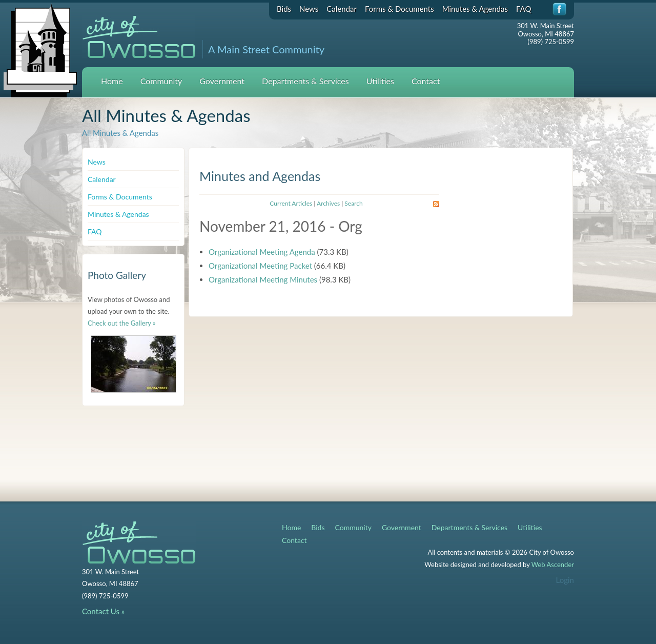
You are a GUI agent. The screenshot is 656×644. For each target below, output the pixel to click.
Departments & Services (305, 81)
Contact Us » (103, 611)
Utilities (380, 81)
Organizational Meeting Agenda (262, 252)
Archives (328, 203)
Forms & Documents (399, 9)
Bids (284, 9)
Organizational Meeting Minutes (263, 279)
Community (161, 81)
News (309, 9)
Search (353, 203)
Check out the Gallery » (122, 323)
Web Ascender (553, 565)
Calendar (342, 9)
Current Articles (291, 203)
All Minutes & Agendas (120, 133)
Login (565, 580)
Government (222, 81)
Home (112, 81)
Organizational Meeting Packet (260, 266)
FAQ (524, 9)
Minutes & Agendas (475, 9)
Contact (426, 81)
